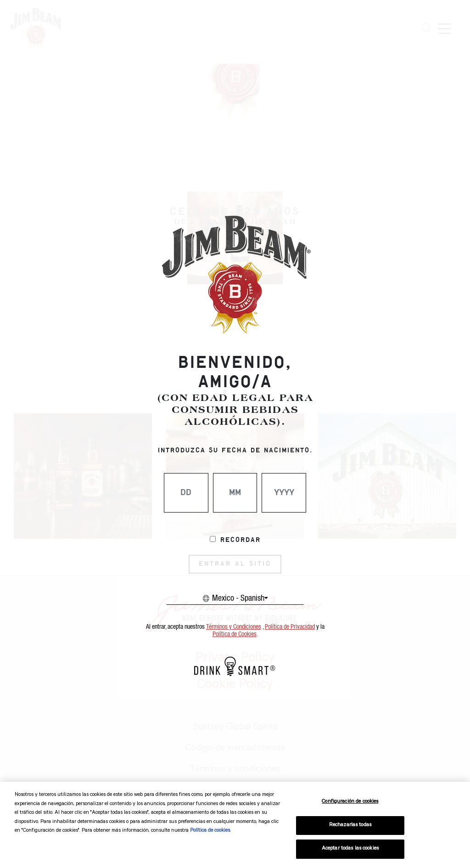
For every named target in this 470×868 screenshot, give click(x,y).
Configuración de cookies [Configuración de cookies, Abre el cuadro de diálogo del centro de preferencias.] (350, 802)
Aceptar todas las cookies (350, 849)
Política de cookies (210, 831)
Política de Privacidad (290, 627)
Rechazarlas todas (350, 826)
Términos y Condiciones (234, 627)
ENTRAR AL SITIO (235, 564)
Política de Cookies (235, 634)
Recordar (241, 540)
